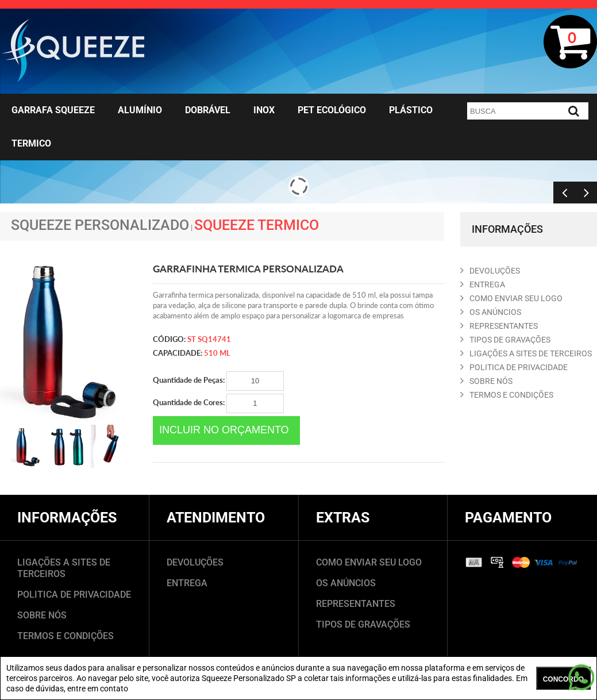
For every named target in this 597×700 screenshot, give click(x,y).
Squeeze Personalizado (100, 225)
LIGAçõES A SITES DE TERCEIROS (526, 353)
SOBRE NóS (486, 381)
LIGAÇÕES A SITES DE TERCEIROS (64, 568)
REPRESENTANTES (499, 326)
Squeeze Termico (257, 225)
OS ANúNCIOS (491, 312)
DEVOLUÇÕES (195, 562)
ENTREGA (483, 284)
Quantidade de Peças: (218, 381)
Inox (264, 110)
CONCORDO (563, 679)
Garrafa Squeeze (53, 110)
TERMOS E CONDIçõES (507, 395)
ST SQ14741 (209, 339)
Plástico (411, 110)
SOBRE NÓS (42, 615)
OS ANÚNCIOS (346, 583)
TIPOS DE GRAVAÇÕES (363, 624)
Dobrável (208, 110)
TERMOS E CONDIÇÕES (66, 636)
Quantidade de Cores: (218, 403)
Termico (31, 143)
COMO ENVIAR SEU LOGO (511, 298)
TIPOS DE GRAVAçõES (505, 340)
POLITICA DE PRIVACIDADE (514, 367)
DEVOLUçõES (490, 271)
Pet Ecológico (332, 110)
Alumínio (140, 110)
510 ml (217, 353)
